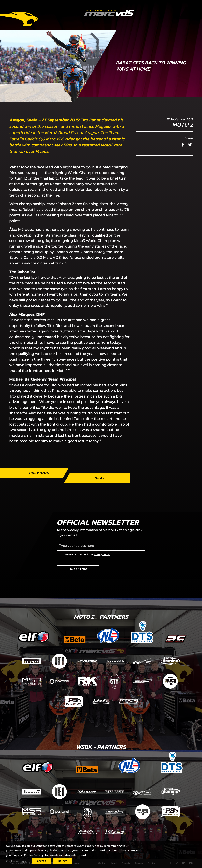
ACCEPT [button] (41, 861)
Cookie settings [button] (16, 861)
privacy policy (101, 554)
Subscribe (78, 569)
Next (100, 478)
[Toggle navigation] (192, 12)
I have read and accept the (86, 554)
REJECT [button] (63, 861)
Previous (39, 473)
